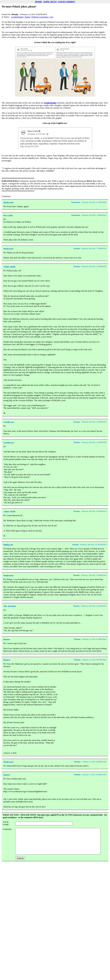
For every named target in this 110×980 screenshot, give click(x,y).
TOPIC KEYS (50, 2)
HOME (39, 2)
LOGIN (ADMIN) (66, 2)
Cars (51, 17)
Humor (27, 17)
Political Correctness (40, 17)
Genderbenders (17, 17)
